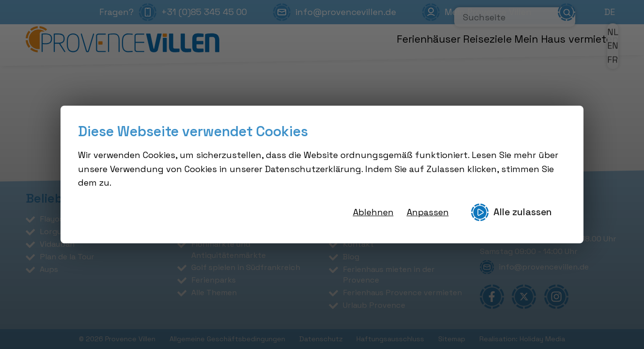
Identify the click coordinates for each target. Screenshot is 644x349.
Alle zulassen (511, 212)
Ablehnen (373, 212)
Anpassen (428, 212)
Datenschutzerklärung (313, 169)
